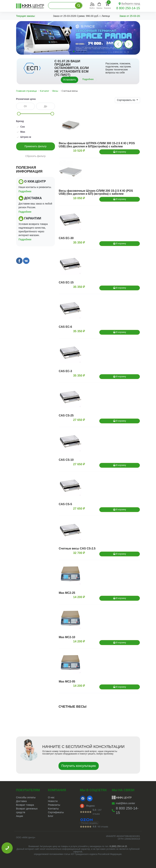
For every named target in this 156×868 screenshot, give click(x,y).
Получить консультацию (79, 766)
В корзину (120, 152)
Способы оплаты (26, 797)
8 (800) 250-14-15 (118, 846)
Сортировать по (126, 100)
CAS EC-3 (66, 371)
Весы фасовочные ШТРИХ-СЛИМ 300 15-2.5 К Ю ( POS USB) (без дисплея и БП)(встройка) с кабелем (97, 145)
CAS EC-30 (66, 238)
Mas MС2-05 (67, 682)
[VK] (90, 798)
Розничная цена (26, 99)
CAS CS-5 (66, 504)
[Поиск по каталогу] (79, 5)
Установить (69, 80)
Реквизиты (54, 805)
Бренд (20, 121)
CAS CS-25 (66, 415)
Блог (51, 816)
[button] (129, 44)
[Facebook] (83, 798)
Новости (53, 801)
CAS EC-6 (66, 327)
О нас (51, 797)
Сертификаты (56, 812)
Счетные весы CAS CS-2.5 (77, 548)
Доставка (21, 801)
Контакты (53, 809)
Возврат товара (25, 805)
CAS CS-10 (66, 460)
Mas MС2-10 (67, 637)
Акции (20, 816)
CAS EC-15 (66, 282)
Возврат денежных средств (27, 810)
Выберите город (131, 4)
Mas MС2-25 (67, 593)
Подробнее (88, 79)
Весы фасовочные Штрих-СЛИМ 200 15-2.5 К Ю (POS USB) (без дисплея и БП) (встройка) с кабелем (96, 192)
